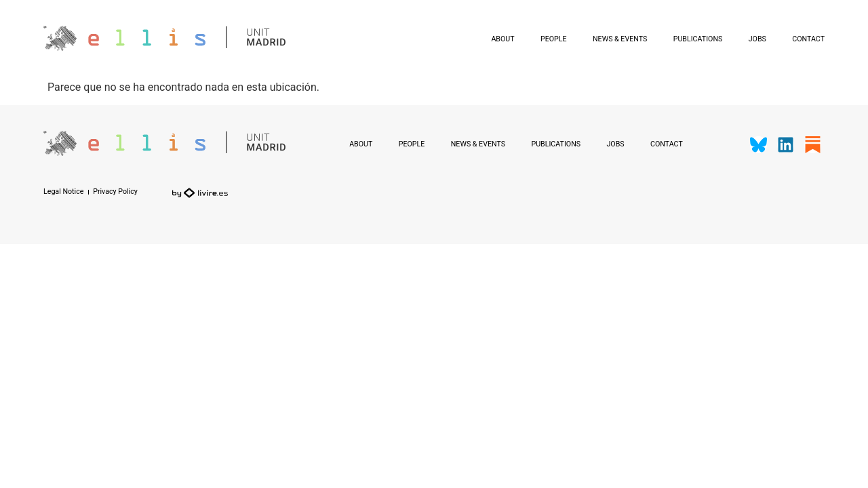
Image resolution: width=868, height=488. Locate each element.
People (554, 39)
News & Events (620, 39)
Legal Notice (63, 192)
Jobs (757, 39)
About (502, 39)
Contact (808, 39)
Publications (698, 39)
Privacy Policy (115, 192)
